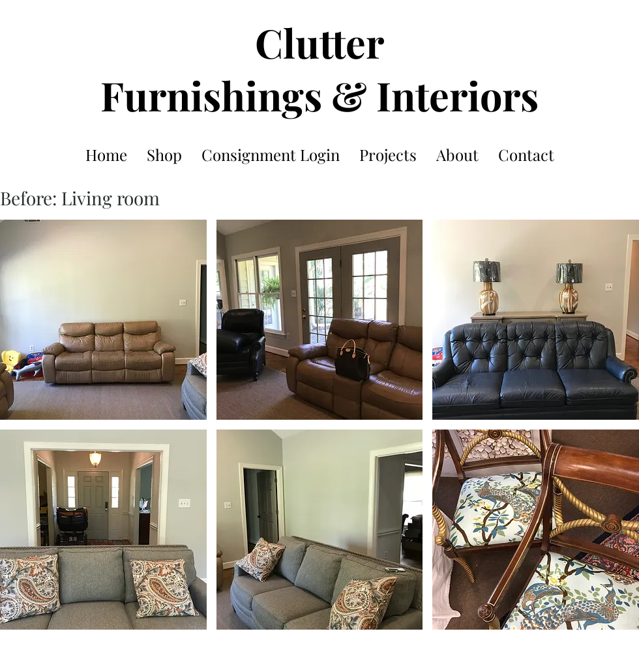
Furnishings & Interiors (319, 95)
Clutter (319, 42)
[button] (103, 320)
